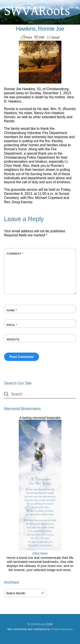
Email (12, 325)
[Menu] (72, 6)
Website (13, 339)
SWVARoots (38, 624)
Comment (15, 254)
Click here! (40, 551)
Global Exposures (62, 629)
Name (12, 310)
